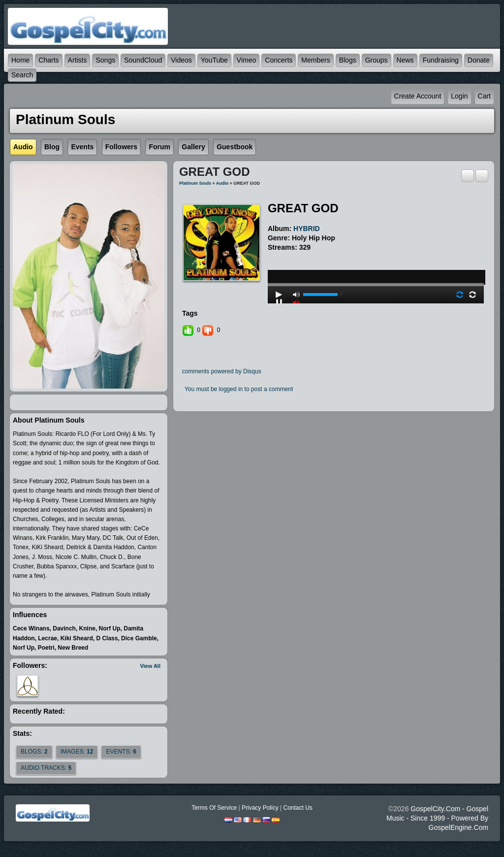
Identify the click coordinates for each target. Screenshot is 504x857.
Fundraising (441, 60)
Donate (479, 60)
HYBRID (307, 229)
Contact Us (298, 808)
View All (150, 666)
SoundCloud (143, 60)
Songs (105, 60)
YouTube (214, 60)
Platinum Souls (195, 183)
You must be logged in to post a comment (239, 389)
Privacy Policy (260, 808)
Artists (78, 60)
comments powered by (222, 371)
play (376, 258)
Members (315, 60)
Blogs (348, 60)
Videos (181, 60)
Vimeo (246, 60)
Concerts (279, 60)
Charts (48, 60)
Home (20, 60)
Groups (377, 60)
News (405, 60)
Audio (222, 183)
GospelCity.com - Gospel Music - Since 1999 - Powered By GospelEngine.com (437, 818)
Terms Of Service (214, 808)
